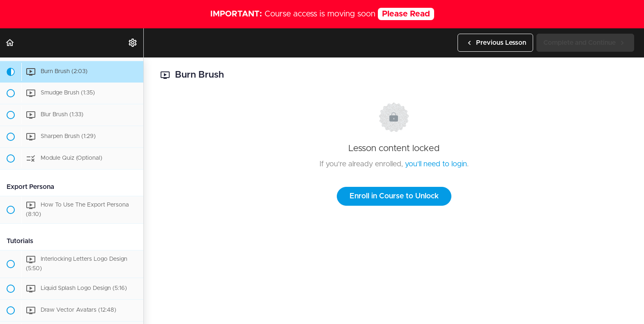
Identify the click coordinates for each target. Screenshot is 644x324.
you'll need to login (436, 164)
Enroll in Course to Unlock (394, 196)
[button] (10, 43)
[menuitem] (133, 43)
